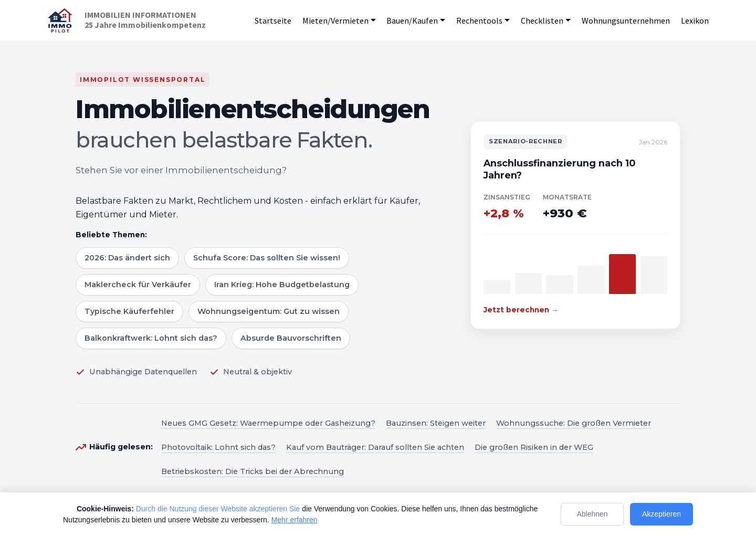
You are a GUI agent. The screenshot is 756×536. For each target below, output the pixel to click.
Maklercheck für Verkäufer (138, 285)
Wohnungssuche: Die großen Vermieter (574, 423)
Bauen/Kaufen (412, 20)
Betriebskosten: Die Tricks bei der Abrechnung (253, 471)
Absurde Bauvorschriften (291, 338)
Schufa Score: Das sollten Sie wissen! (267, 258)
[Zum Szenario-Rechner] (575, 225)
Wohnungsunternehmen (626, 20)
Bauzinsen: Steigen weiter (436, 423)
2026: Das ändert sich (127, 258)
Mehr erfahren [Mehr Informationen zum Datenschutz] (295, 520)
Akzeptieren (661, 514)
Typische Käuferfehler (129, 311)
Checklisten (542, 20)
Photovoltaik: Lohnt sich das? (218, 447)
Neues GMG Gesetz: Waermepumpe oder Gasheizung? (268, 423)
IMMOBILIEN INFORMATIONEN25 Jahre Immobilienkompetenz (145, 20)
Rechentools (479, 20)
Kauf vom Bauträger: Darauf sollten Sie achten (375, 447)
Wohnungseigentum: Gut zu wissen (269, 311)
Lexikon (695, 20)
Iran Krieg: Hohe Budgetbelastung (282, 285)
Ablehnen (592, 514)
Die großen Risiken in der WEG (534, 447)
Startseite (273, 20)
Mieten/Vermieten (335, 20)
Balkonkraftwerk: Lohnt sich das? (151, 338)
